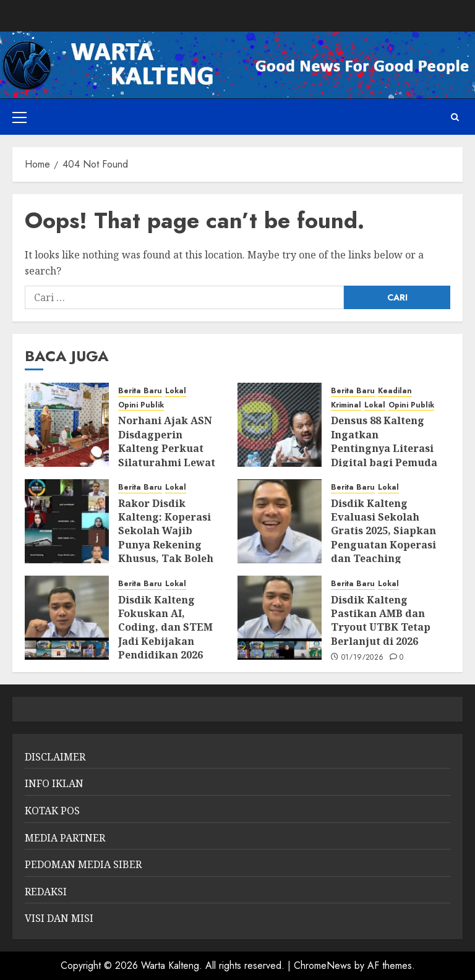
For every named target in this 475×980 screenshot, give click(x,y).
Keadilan (395, 391)
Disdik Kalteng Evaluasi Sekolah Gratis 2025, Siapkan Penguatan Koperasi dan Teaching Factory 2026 (383, 538)
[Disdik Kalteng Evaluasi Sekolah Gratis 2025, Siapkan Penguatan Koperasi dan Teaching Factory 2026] (280, 521)
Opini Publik (141, 405)
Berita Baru (140, 391)
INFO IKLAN (54, 783)
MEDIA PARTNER (65, 838)
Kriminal (346, 405)
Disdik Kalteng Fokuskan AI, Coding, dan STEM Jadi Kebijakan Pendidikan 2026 (165, 628)
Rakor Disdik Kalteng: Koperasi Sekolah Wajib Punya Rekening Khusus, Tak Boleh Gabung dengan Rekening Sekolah (166, 545)
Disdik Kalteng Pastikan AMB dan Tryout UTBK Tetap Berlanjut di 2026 (381, 620)
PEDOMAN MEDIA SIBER (83, 864)
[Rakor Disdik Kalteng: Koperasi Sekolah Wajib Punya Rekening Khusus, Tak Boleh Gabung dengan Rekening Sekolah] (67, 521)
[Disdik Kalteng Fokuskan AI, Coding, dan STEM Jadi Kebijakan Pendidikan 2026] (67, 618)
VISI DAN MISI (59, 918)
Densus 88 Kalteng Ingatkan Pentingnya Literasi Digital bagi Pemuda (384, 441)
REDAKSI (46, 892)
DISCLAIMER (55, 757)
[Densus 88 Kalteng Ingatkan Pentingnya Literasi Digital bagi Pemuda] (280, 425)
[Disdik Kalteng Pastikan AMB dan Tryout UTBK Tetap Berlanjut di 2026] (280, 618)
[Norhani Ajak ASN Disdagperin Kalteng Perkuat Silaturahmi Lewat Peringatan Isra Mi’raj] (67, 425)
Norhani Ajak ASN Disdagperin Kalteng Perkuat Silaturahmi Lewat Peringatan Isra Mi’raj (167, 455)
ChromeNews (323, 965)
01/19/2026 (363, 658)
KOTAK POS (52, 811)
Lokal (176, 391)
